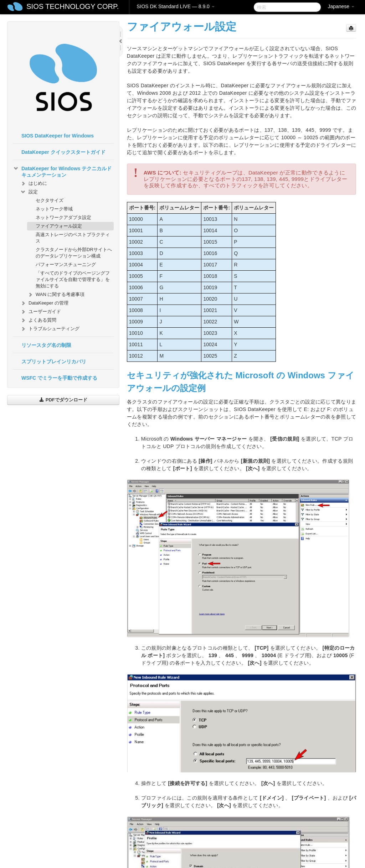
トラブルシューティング (50, 329)
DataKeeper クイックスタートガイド (63, 152)
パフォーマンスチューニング (66, 264)
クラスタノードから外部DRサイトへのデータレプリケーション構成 (74, 253)
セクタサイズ (50, 200)
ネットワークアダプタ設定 (63, 217)
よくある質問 (38, 320)
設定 (29, 192)
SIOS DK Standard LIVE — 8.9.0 (176, 6)
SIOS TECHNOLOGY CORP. (73, 6)
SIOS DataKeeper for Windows (58, 136)
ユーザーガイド (40, 312)
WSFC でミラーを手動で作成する (59, 378)
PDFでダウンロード (63, 400)
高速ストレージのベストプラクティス (73, 238)
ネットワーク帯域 (54, 209)
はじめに (34, 183)
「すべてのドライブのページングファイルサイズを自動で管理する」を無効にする (73, 279)
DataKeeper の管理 (44, 303)
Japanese (341, 6)
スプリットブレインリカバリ (54, 362)
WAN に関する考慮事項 (56, 295)
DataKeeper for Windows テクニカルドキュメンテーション (62, 171)
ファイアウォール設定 (59, 226)
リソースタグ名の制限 (46, 345)
